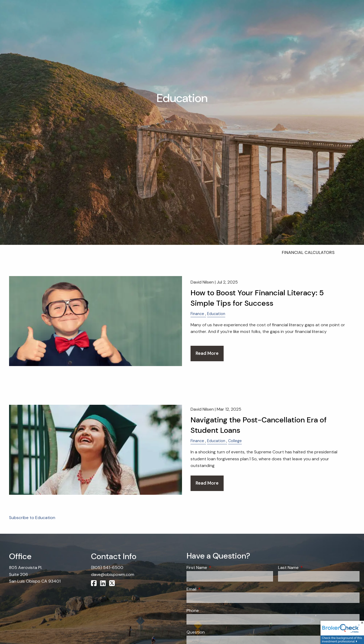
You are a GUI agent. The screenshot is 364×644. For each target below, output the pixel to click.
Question (196, 632)
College (235, 441)
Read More (207, 353)
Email (212, 589)
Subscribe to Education (32, 518)
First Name (217, 568)
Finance (197, 314)
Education (216, 314)
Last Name (309, 568)
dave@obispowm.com (113, 574)
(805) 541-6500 (107, 568)
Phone (193, 610)
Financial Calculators (308, 252)
